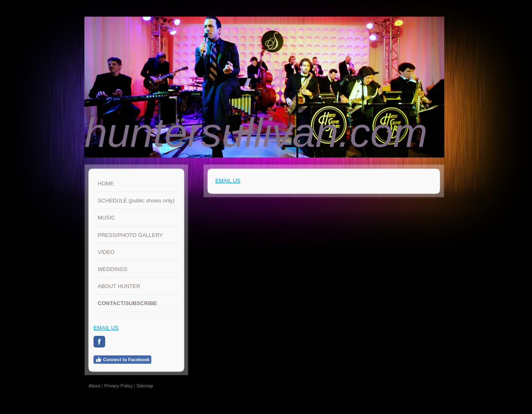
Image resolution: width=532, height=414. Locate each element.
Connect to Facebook (122, 360)
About (95, 386)
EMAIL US (106, 328)
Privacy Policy (118, 386)
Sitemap (145, 386)
